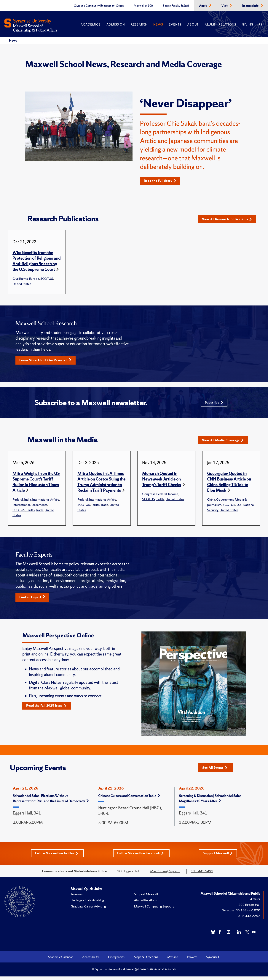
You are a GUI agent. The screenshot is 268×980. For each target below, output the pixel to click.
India (28, 502)
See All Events (216, 770)
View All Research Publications (230, 219)
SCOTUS (47, 279)
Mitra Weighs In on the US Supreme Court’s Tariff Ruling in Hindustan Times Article (36, 485)
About (193, 24)
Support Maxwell (220, 857)
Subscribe (213, 404)
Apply (203, 6)
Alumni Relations (220, 24)
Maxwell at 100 (143, 6)
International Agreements (30, 507)
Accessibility (91, 960)
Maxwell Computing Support (154, 910)
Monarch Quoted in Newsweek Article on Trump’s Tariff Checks (162, 482)
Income (173, 496)
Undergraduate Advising (87, 904)
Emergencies (116, 960)
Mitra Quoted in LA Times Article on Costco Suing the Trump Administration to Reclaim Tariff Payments (101, 485)
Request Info (251, 6)
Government (225, 502)
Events (175, 24)
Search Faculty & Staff (176, 6)
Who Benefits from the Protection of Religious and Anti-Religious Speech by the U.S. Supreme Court (37, 261)
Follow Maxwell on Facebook (141, 857)
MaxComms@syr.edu (165, 875)
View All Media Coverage (225, 443)
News (158, 24)
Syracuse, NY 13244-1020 (241, 914)
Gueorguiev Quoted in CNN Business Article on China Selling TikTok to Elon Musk (229, 485)
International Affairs (46, 502)
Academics (90, 24)
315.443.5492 (202, 875)
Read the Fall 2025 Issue (48, 709)
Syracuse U (213, 960)
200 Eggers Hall (249, 908)
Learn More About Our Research (48, 361)
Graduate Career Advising (88, 910)
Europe (34, 279)
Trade (40, 512)
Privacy (192, 960)
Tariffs (30, 512)
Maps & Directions (146, 960)
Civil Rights (20, 279)
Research (139, 24)
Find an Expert (34, 600)
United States (22, 284)
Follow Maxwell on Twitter (56, 857)
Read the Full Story (162, 181)
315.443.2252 (249, 919)
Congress (149, 496)
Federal (18, 502)
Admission (116, 24)
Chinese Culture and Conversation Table (129, 799)
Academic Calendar (60, 960)
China (211, 502)
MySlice (173, 960)
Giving (248, 24)
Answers (77, 898)
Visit (225, 6)
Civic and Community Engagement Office (99, 6)
